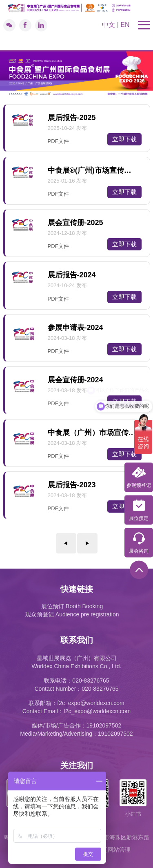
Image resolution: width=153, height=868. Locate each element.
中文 (109, 25)
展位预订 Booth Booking (72, 606)
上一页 (66, 543)
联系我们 (77, 640)
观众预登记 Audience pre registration (72, 614)
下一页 (87, 543)
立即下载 (124, 139)
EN (125, 25)
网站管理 (119, 850)
